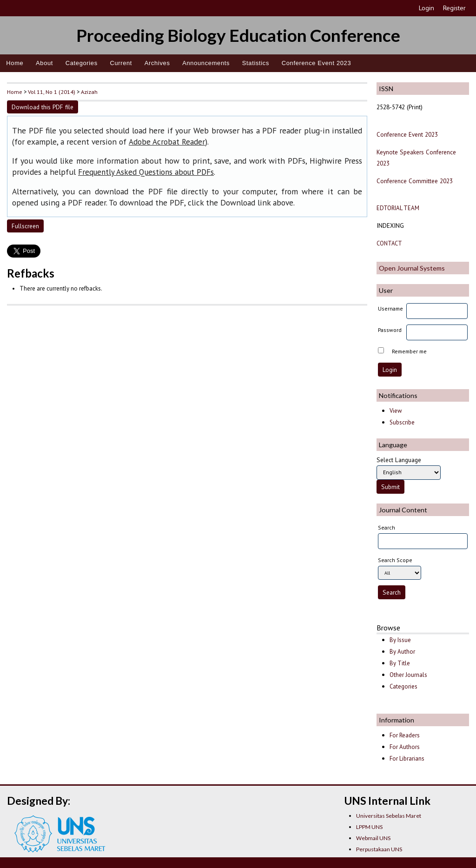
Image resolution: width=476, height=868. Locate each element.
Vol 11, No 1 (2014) (52, 92)
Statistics (256, 63)
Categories (82, 63)
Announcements (206, 63)
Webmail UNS (373, 838)
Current (121, 63)
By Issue (400, 640)
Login (426, 8)
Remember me (409, 351)
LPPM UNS (369, 827)
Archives (157, 63)
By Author (402, 652)
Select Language (399, 460)
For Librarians (407, 759)
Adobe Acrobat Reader (167, 142)
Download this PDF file (43, 107)
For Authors (405, 747)
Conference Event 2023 (317, 63)
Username (390, 308)
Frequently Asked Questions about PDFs (146, 172)
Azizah (89, 92)
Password (390, 330)
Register (454, 8)
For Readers (405, 735)
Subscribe (402, 422)
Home (15, 63)
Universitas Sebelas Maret (389, 816)
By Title (400, 663)
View (396, 411)
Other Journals (408, 675)
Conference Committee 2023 (415, 181)
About (44, 63)
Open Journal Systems (412, 268)
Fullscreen (25, 226)
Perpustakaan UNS (379, 849)
